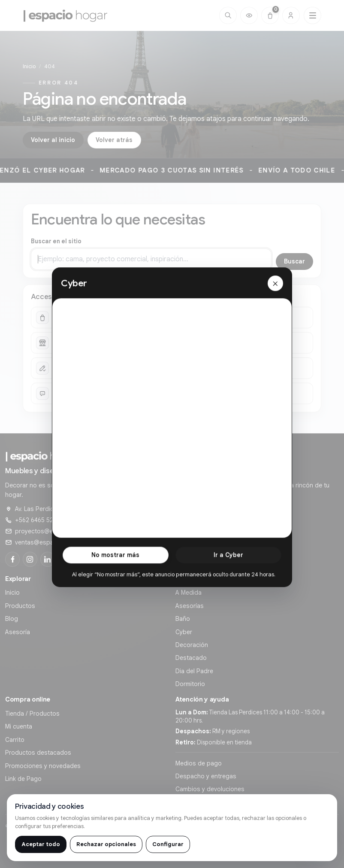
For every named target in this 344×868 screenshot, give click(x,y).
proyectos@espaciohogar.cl (55, 531)
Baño (183, 619)
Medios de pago (199, 763)
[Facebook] (12, 559)
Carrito (15, 740)
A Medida (189, 593)
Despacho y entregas (206, 776)
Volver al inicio (53, 140)
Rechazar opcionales (106, 844)
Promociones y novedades (43, 766)
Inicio (29, 66)
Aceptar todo (41, 844)
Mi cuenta (19, 726)
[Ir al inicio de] (66, 15)
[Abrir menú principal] (312, 16)
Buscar (294, 261)
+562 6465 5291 (37, 520)
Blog (12, 619)
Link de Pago (23, 779)
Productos (20, 606)
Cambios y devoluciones (210, 789)
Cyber (184, 632)
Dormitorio (190, 684)
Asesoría (18, 632)
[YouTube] (65, 559)
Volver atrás (114, 140)
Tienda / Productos (32, 714)
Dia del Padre (194, 671)
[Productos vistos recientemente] (249, 16)
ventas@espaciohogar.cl (50, 542)
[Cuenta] (291, 16)
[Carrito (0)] (270, 16)
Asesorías (190, 606)
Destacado (191, 658)
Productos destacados (38, 753)
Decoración (192, 645)
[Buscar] (228, 16)
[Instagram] (30, 559)
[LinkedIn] (48, 559)
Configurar (168, 844)
